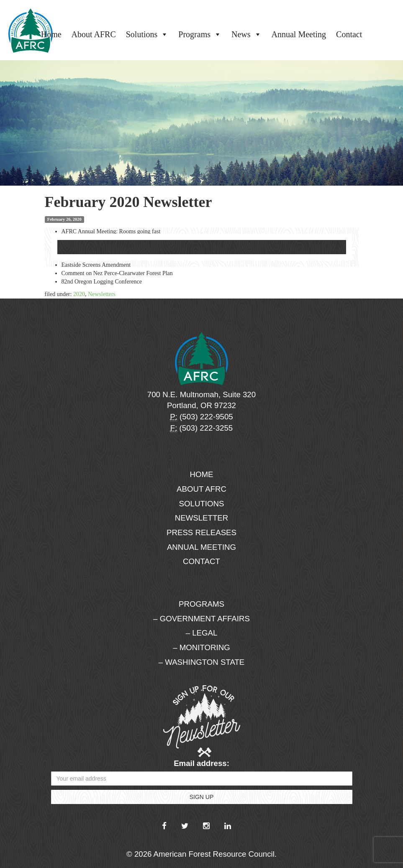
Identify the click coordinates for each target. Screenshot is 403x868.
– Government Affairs (201, 619)
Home (51, 34)
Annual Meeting (299, 34)
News (246, 34)
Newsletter (202, 518)
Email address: (201, 763)
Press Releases (201, 532)
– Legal (202, 633)
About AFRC (94, 34)
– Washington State (202, 662)
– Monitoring (201, 647)
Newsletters (102, 294)
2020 (79, 294)
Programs (200, 34)
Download (202, 247)
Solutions (147, 34)
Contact (349, 34)
